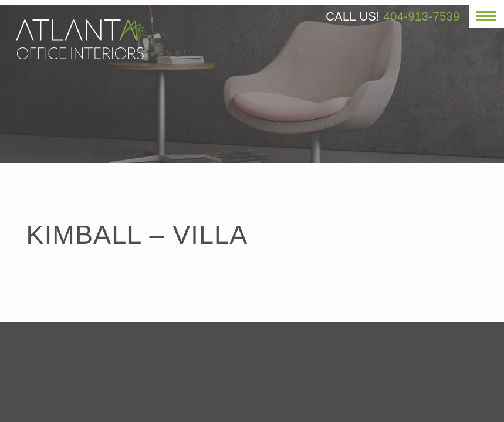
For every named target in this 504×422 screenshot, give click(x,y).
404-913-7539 (422, 16)
